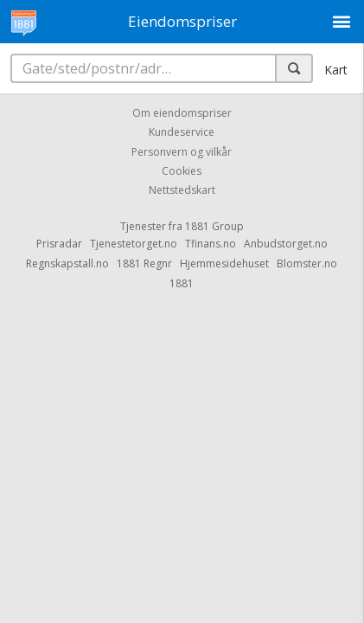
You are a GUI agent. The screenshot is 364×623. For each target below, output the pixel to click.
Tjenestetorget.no (134, 244)
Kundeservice (182, 133)
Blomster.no (307, 263)
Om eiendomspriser (182, 113)
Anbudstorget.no (286, 244)
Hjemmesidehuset (224, 263)
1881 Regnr (144, 263)
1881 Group (214, 226)
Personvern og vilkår (182, 152)
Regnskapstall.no (67, 263)
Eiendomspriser (182, 21)
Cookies (182, 171)
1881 (182, 283)
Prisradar (59, 244)
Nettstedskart (182, 191)
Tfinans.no (211, 244)
